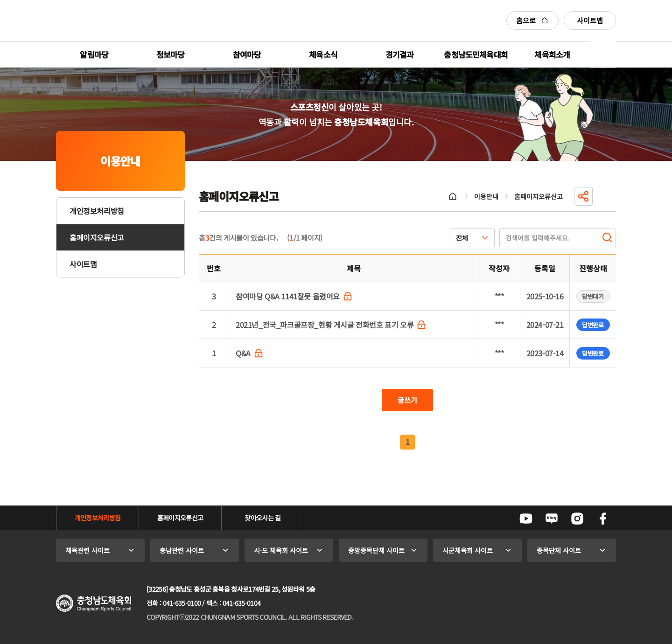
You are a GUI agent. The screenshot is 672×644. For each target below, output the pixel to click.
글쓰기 (407, 400)
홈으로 (532, 20)
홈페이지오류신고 (97, 237)
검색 (607, 237)
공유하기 (583, 196)
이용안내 (486, 196)
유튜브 (526, 519)
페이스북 (603, 519)
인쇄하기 (607, 196)
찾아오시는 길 (262, 518)
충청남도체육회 (99, 21)
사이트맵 (590, 20)
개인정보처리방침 (97, 211)
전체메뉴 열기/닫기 (603, 54)
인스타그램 (577, 519)
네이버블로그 (552, 519)
